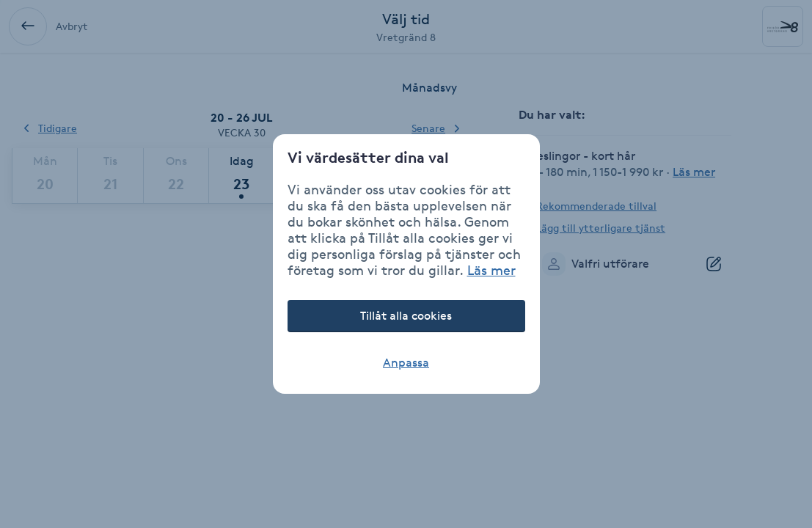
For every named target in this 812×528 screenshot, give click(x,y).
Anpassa (406, 363)
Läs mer (491, 270)
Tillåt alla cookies (406, 316)
